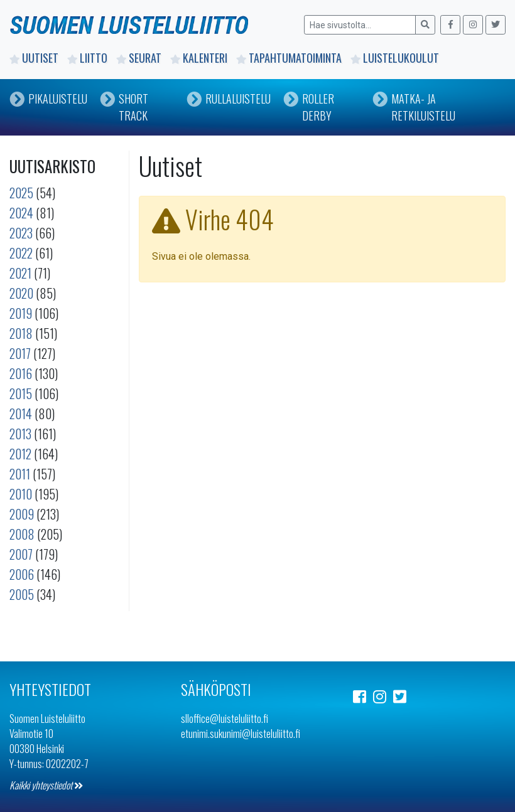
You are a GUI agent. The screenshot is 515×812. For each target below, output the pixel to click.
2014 (21, 414)
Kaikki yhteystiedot (46, 785)
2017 (20, 353)
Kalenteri (199, 58)
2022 (21, 253)
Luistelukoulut (395, 58)
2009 (22, 514)
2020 (21, 293)
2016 (21, 373)
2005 (22, 594)
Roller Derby (309, 107)
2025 (21, 193)
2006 (22, 574)
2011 (20, 474)
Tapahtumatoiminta (289, 58)
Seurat (139, 58)
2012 (20, 454)
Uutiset (34, 58)
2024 (21, 213)
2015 (21, 393)
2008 (22, 534)
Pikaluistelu (48, 99)
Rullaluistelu (229, 99)
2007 (21, 554)
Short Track (124, 107)
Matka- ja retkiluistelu (414, 107)
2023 (21, 233)
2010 (21, 494)
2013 (20, 434)
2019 (21, 313)
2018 (21, 333)
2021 (20, 273)
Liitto (87, 58)
